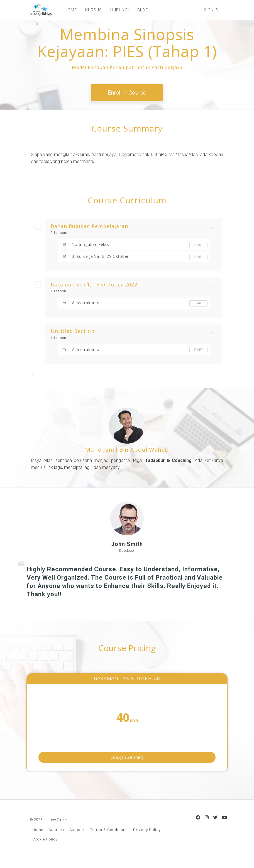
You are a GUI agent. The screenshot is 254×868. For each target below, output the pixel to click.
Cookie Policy (45, 848)
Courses (56, 838)
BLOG (140, 10)
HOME (68, 10)
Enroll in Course (127, 93)
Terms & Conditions (109, 838)
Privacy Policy (147, 838)
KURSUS (91, 10)
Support (77, 838)
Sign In (211, 10)
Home (38, 838)
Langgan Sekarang (127, 759)
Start (198, 245)
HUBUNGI (117, 10)
